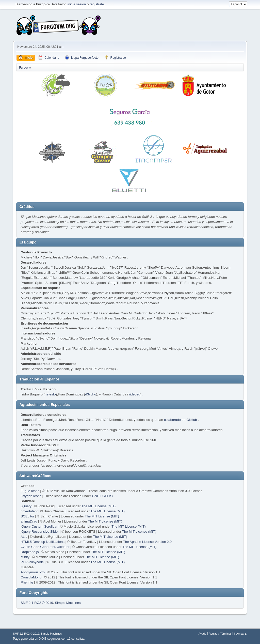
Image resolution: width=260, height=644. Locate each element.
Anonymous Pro (33, 572)
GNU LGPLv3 (102, 496)
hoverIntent (29, 511)
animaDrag (29, 521)
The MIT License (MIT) (99, 506)
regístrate (97, 4)
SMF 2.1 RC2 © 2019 (37, 603)
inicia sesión (77, 4)
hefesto (50, 394)
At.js (24, 537)
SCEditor (27, 516)
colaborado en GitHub (181, 420)
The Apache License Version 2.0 (147, 542)
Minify (25, 557)
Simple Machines (68, 603)
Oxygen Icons (31, 496)
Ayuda (202, 634)
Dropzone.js (30, 552)
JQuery (26, 506)
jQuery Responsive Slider (40, 532)
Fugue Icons (30, 491)
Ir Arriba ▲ (240, 634)
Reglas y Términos (220, 634)
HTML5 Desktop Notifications (43, 542)
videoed (134, 394)
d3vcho (91, 394)
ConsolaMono (31, 577)
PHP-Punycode (32, 562)
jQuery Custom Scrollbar (39, 526)
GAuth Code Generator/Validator (45, 547)
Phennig (27, 582)
